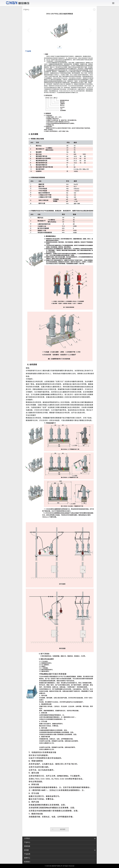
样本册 (26, 850)
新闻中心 (27, 858)
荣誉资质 (27, 846)
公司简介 (27, 838)
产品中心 (27, 842)
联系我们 (27, 862)
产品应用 (27, 854)
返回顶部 (63, 829)
